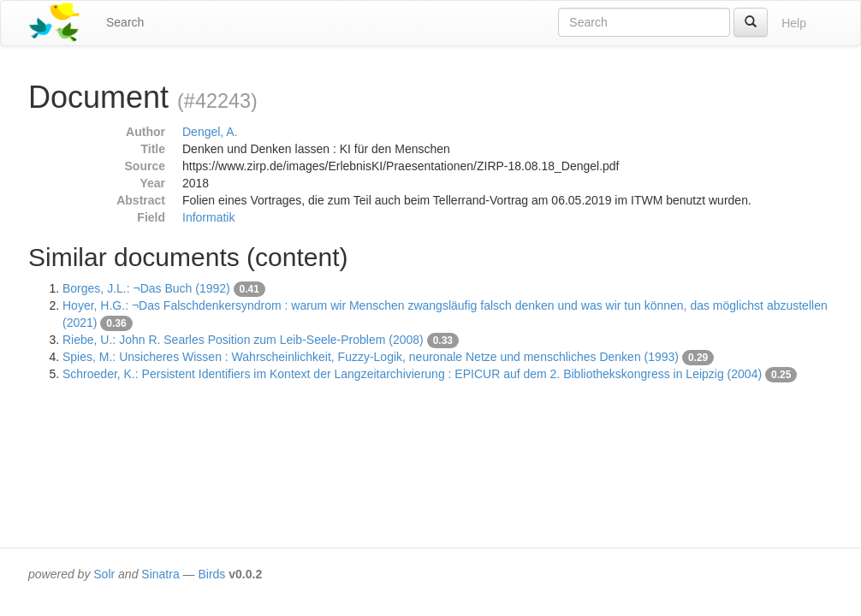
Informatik (208, 217)
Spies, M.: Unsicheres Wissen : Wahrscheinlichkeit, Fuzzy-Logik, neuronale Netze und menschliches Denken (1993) (371, 357)
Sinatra (160, 574)
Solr (104, 574)
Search (125, 22)
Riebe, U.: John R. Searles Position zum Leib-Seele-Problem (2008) (243, 340)
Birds (211, 574)
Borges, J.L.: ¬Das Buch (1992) (146, 288)
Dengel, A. (210, 132)
